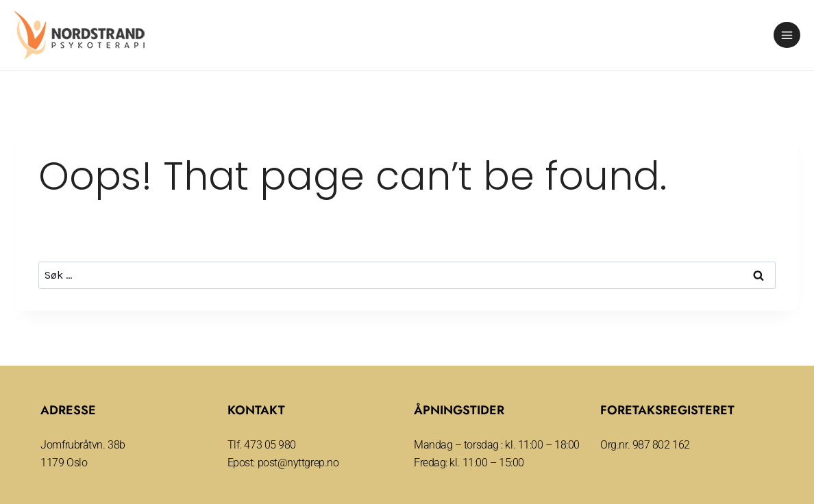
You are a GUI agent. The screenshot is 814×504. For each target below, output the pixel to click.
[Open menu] (787, 35)
